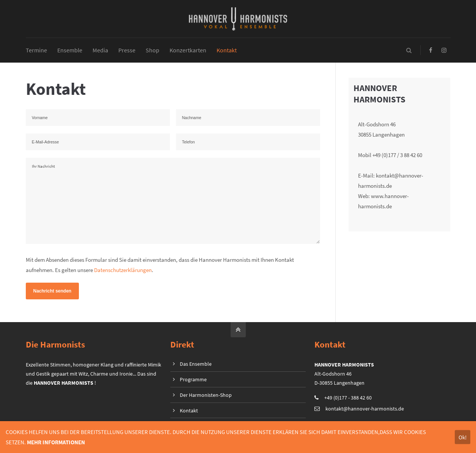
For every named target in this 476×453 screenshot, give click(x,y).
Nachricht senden (53, 291)
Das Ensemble (196, 364)
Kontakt (189, 411)
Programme (193, 379)
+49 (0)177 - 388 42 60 (348, 398)
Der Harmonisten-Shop (206, 395)
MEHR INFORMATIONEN (56, 442)
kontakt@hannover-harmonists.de (365, 409)
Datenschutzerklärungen (123, 270)
